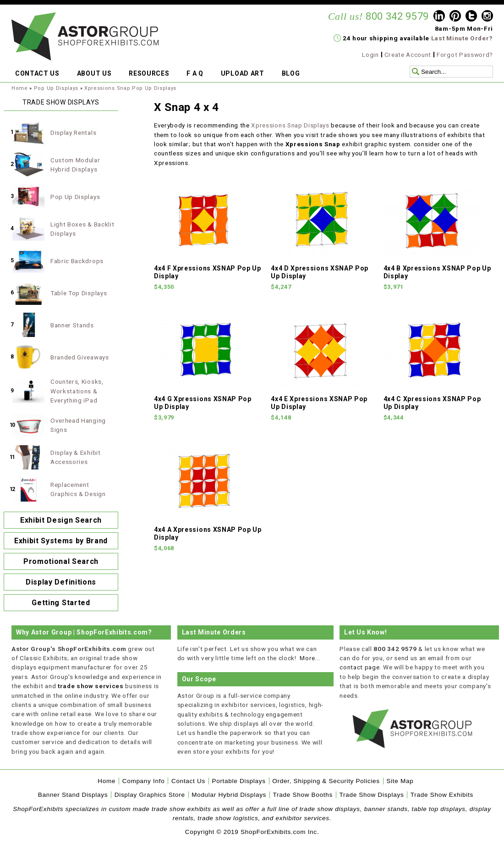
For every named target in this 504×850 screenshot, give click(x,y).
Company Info (144, 781)
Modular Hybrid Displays (229, 795)
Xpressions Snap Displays (290, 125)
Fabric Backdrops (77, 261)
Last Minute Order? (462, 38)
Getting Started (61, 603)
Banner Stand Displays (73, 795)
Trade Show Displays (372, 795)
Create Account (408, 55)
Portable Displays (238, 781)
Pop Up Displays (56, 88)
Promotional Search (61, 561)
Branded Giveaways (80, 357)
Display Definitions (61, 582)
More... (310, 658)
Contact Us (188, 781)
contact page (359, 667)
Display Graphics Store (150, 795)
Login (370, 55)
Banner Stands (72, 325)
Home (20, 88)
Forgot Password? (465, 55)
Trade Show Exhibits (442, 795)
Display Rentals (73, 132)
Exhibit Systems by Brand (61, 541)
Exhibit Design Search (61, 520)
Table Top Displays (79, 293)
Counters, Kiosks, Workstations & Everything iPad (77, 391)
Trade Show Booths (303, 795)
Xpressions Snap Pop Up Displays (130, 88)
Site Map (400, 781)
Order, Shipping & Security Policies (326, 781)
